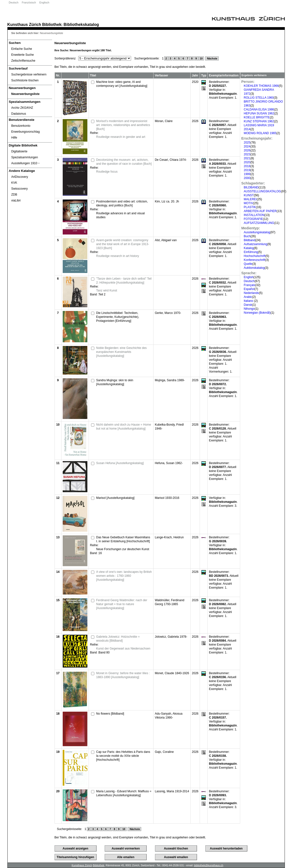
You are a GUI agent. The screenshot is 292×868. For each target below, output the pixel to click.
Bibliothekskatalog (81, 24)
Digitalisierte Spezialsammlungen (25, 154)
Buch (247, 236)
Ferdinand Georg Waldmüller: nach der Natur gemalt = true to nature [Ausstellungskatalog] (122, 604)
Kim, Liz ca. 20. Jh (167, 201)
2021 (247, 158)
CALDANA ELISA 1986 (259, 109)
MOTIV (249, 203)
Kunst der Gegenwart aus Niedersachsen (123, 649)
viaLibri (16, 200)
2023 (247, 154)
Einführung (251, 252)
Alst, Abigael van (166, 240)
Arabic (248, 297)
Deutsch (14, 2)
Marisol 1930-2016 (167, 498)
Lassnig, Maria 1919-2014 (172, 791)
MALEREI (250, 199)
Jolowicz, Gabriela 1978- (171, 637)
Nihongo (249, 309)
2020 (247, 162)
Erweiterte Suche (23, 55)
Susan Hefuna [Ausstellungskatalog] (120, 463)
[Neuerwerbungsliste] (30, 94)
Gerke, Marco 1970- (168, 313)
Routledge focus (107, 172)
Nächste (212, 58)
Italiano (249, 301)
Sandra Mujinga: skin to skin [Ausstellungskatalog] (115, 382)
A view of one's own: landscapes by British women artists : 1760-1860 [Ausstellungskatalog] (124, 576)
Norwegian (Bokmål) (257, 313)
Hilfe (14, 138)
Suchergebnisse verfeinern (29, 74)
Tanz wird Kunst (107, 290)
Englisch (44, 2)
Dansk (248, 305)
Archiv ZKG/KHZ (22, 108)
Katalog (249, 248)
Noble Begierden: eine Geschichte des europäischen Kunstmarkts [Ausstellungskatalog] (122, 352)
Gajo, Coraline (164, 752)
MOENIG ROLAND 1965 (260, 133)
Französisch (29, 2)
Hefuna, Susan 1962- (169, 463)
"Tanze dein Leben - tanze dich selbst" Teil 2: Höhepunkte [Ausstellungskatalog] (124, 281)
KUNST (249, 195)
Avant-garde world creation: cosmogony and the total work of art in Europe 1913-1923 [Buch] (123, 244)
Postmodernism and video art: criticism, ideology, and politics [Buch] (122, 203)
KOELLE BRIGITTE (257, 117)
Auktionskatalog (254, 268)
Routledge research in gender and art (121, 137)
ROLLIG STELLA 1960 (259, 98)
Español (249, 289)
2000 (247, 178)
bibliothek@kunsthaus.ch (209, 865)
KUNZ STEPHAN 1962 (259, 121)
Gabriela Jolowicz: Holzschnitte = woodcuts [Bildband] (118, 639)
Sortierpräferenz (65, 58)
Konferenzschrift (255, 260)
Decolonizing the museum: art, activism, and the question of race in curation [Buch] (124, 162)
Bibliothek (52, 24)
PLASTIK (250, 207)
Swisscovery (20, 189)
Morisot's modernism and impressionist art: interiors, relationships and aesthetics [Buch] (123, 125)
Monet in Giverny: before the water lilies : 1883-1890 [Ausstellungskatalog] (123, 675)
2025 (247, 143)
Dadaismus (19, 114)
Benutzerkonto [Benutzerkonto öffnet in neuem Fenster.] (21, 126)
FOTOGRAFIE (253, 219)
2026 (247, 150)
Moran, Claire (164, 121)
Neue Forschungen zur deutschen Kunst (123, 549)
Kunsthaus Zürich (24, 24)
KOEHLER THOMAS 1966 (261, 86)
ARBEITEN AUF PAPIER (260, 211)
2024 (247, 146)
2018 (247, 166)
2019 (247, 170)
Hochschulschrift (255, 256)
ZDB (14, 195)
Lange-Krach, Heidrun (169, 537)
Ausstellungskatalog (257, 232)
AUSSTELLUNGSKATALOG (263, 191)
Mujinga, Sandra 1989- (170, 380)
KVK (14, 183)
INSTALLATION (254, 215)
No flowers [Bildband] (110, 714)
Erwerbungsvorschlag (26, 132)
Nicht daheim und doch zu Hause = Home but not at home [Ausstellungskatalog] (124, 427)
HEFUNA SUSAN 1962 (259, 113)
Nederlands (251, 293)
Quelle (248, 264)
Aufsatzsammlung (256, 244)
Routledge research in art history (118, 256)
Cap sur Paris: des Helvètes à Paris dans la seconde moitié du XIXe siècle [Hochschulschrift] (123, 756)
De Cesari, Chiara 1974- (171, 160)
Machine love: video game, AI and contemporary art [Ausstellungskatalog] (122, 84)
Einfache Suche (22, 49)
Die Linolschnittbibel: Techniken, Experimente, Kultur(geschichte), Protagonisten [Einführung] (118, 317)
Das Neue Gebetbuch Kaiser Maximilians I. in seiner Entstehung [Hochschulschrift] (123, 539)
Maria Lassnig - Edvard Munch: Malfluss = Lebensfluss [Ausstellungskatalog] (124, 793)
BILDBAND (251, 187)
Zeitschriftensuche (23, 61)
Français (250, 285)
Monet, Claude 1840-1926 (172, 673)
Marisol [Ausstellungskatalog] (115, 498)
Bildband (250, 240)
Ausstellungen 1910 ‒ (26, 163)
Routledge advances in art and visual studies (121, 215)
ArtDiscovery (20, 177)
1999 (247, 174)
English (249, 277)
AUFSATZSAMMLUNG (259, 223)
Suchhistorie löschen (25, 80)
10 (201, 58)
